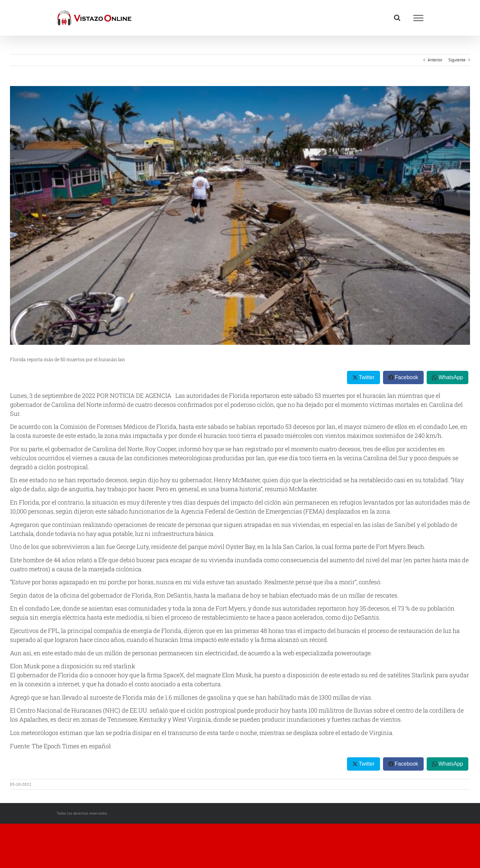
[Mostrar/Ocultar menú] (418, 18)
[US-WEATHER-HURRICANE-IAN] (240, 215)
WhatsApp (451, 377)
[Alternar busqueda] (397, 18)
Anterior (435, 60)
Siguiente (457, 60)
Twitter (366, 377)
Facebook (406, 377)
